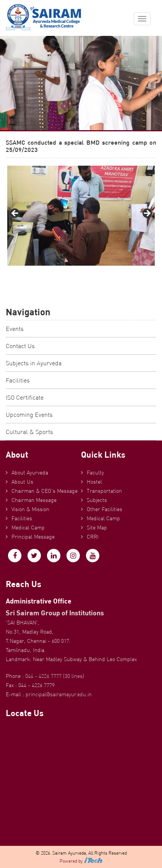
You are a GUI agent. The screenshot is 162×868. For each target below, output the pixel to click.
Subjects (97, 500)
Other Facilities (104, 509)
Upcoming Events (29, 415)
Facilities (18, 380)
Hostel (94, 482)
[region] (81, 216)
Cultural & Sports (29, 432)
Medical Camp (28, 528)
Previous (15, 214)
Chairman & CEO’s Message (45, 491)
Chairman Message (34, 500)
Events (15, 329)
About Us (22, 482)
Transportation (104, 491)
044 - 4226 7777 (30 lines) (55, 676)
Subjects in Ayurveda (34, 363)
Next (147, 214)
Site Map (97, 528)
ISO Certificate (25, 397)
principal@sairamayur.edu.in (59, 694)
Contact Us (20, 346)
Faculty (95, 473)
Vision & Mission (30, 509)
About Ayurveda (30, 473)
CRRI (93, 537)
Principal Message (33, 537)
